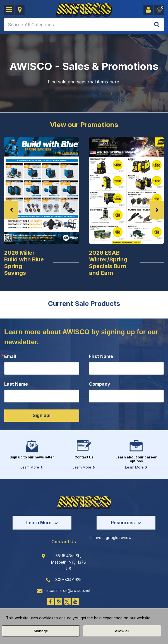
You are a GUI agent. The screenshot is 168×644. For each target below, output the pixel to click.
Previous (11, 210)
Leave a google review (111, 538)
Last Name (16, 384)
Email (10, 356)
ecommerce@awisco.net (68, 591)
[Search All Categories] (84, 25)
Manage (41, 631)
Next (157, 210)
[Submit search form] (157, 25)
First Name (101, 356)
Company (100, 384)
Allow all (122, 631)
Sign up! (42, 415)
